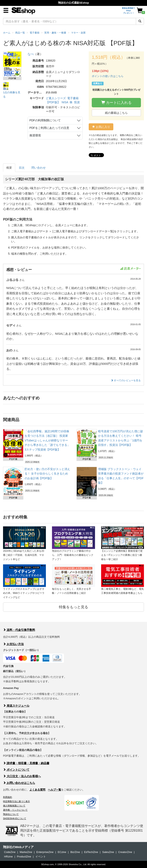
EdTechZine (91, 852)
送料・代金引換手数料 (19, 630)
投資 (77, 102)
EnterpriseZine (45, 852)
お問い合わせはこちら (19, 783)
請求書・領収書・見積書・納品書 (26, 763)
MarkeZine (26, 852)
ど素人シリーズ (56, 98)
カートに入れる (116, 103)
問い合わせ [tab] (39, 168)
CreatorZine (125, 852)
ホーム (7, 33)
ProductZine (24, 857)
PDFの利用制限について (45, 120)
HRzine (8, 857)
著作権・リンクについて (15, 810)
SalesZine (108, 852)
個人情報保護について (14, 806)
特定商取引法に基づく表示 (16, 801)
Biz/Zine (75, 852)
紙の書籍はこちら (116, 113)
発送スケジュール (16, 706)
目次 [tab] (22, 168)
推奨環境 (35, 135)
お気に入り (101, 127)
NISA (65, 102)
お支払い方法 (13, 644)
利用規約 (8, 797)
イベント (41, 857)
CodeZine (10, 852)
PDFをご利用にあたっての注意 (49, 128)
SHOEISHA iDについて (15, 818)
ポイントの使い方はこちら (108, 76)
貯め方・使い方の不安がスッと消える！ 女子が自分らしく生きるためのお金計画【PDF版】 (47, 474)
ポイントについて (16, 770)
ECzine (62, 852)
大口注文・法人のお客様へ (22, 776)
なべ (31, 54)
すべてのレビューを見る (126, 380)
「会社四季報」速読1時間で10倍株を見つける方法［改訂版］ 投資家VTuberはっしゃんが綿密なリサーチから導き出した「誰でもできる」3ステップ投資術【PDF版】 (47, 440)
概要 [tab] (9, 168)
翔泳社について (11, 814)
